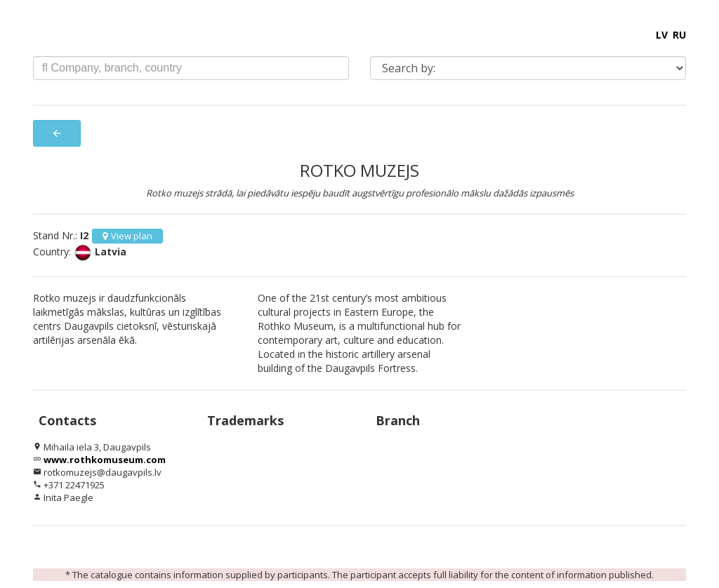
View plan (127, 236)
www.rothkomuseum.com (105, 460)
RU (679, 35)
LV (662, 35)
